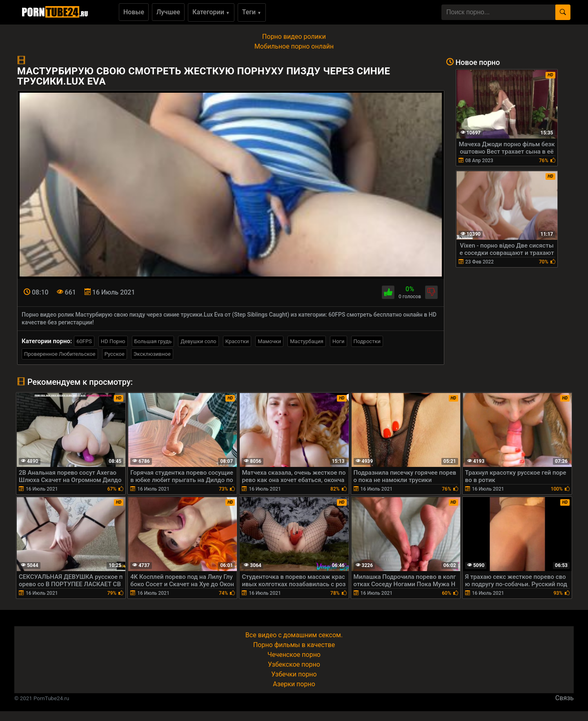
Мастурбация (307, 341)
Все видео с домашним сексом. (294, 635)
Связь (565, 698)
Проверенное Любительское (60, 354)
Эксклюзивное (152, 354)
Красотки (237, 341)
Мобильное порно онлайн (294, 46)
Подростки (367, 341)
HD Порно (113, 341)
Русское (115, 354)
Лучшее (168, 12)
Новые (134, 12)
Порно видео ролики (294, 37)
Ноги (339, 341)
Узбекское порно (294, 664)
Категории (211, 12)
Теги (252, 12)
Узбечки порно (294, 674)
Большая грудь (153, 341)
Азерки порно (294, 684)
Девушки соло (198, 341)
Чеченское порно (294, 655)
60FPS (84, 341)
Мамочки (269, 341)
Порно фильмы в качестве (294, 645)
